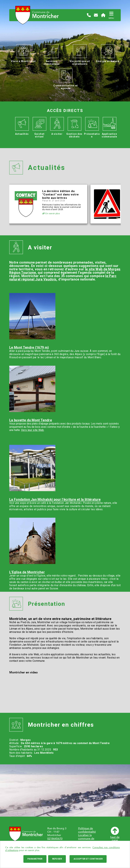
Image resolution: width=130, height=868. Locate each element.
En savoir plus (51, 214)
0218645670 (55, 839)
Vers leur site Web (32, 430)
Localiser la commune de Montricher (86, 839)
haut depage (115, 834)
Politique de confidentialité (87, 830)
